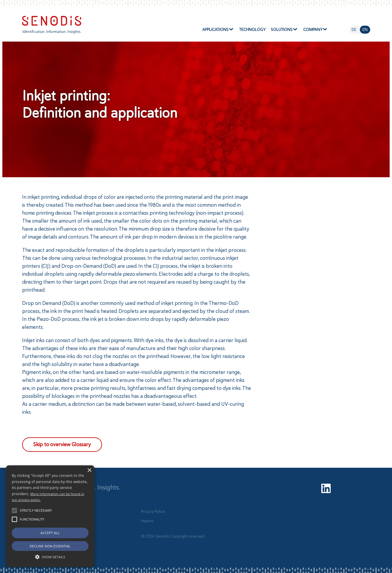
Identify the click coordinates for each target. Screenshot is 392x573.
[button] (14, 510)
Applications (215, 30)
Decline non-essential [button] (50, 546)
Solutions (282, 30)
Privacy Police (153, 511)
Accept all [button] (50, 533)
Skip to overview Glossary (62, 444)
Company (313, 30)
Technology (252, 30)
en (365, 30)
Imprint (147, 521)
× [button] (89, 471)
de (354, 30)
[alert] (50, 516)
